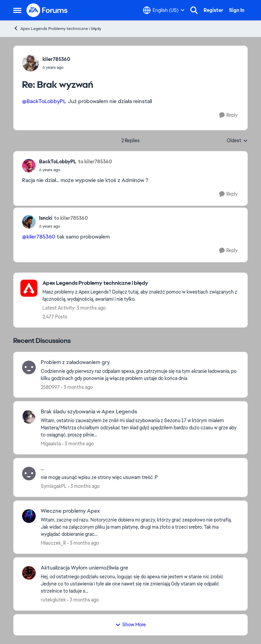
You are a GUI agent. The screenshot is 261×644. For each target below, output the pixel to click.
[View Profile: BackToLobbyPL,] (29, 166)
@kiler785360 (39, 237)
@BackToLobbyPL (44, 101)
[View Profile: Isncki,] (29, 222)
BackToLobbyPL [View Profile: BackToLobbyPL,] (58, 162)
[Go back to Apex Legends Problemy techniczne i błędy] (142, 283)
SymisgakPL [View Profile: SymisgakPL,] (54, 486)
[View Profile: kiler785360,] (31, 63)
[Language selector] (164, 10)
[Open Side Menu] (17, 10)
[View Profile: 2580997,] (29, 367)
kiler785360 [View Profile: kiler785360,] (56, 59)
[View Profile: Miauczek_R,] (29, 516)
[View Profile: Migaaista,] (29, 417)
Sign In (237, 10)
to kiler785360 (95, 162)
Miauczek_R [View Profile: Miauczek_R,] (53, 543)
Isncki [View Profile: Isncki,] (46, 218)
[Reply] (228, 115)
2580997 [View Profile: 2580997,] (50, 387)
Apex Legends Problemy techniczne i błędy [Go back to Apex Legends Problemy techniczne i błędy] (57, 28)
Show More (130, 625)
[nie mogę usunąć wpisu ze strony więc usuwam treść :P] (140, 477)
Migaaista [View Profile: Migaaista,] (51, 444)
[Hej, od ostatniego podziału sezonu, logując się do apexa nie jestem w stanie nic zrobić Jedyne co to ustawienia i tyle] (140, 584)
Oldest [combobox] (237, 141)
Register (213, 10)
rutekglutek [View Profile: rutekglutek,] (53, 600)
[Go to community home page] (47, 10)
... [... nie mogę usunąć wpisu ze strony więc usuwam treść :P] (42, 468)
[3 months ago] (77, 387)
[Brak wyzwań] (56, 67)
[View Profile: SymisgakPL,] (29, 474)
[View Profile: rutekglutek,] (29, 573)
